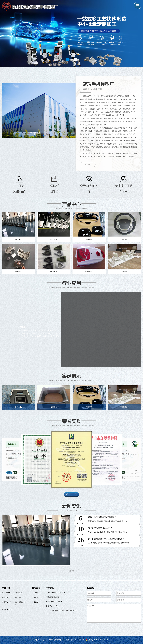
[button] (68, 59)
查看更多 (88, 165)
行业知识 (35, 602)
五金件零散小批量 (20, 603)
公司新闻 (35, 593)
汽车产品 (18, 597)
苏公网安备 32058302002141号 (97, 640)
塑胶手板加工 (7, 602)
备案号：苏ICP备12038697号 (75, 640)
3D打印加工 (6, 593)
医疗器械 (5, 597)
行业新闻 (35, 597)
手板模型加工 (19, 593)
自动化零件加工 (8, 609)
